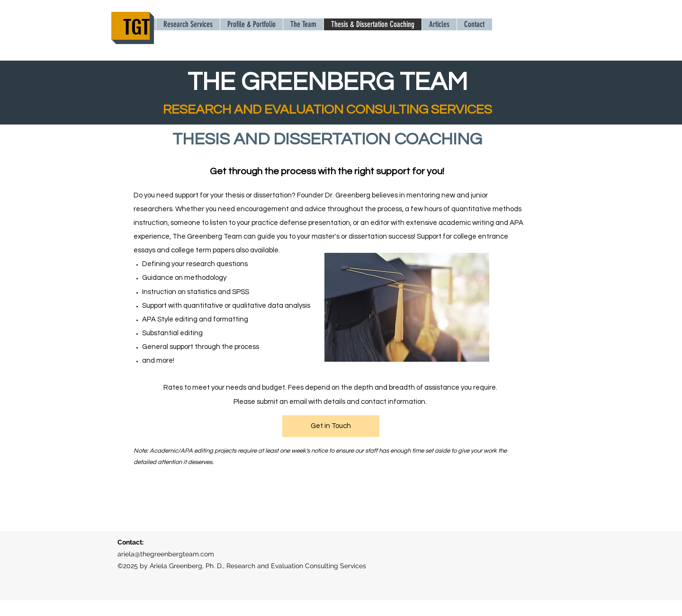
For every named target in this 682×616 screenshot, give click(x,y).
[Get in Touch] (331, 426)
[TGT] (130, 26)
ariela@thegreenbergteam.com (166, 554)
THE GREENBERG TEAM (328, 82)
